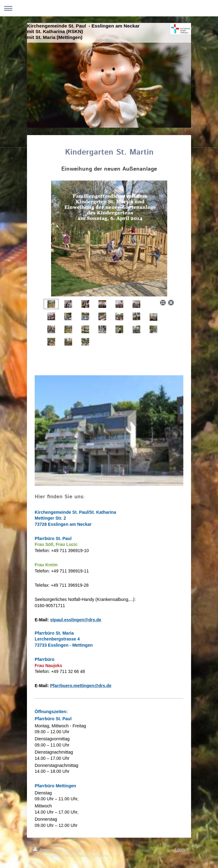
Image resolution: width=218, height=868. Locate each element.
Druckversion (49, 850)
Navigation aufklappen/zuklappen (109, 8)
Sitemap (74, 850)
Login (180, 850)
